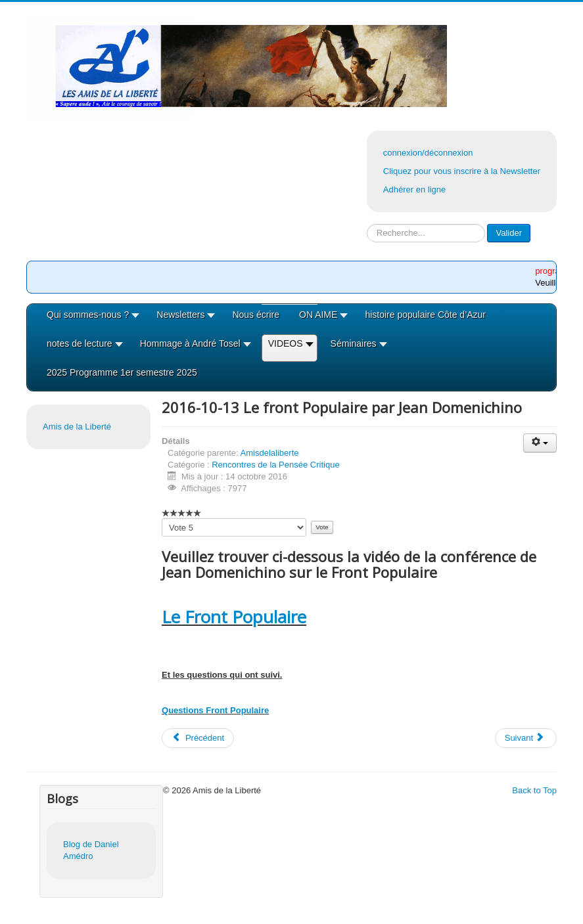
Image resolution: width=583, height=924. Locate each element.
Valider (509, 233)
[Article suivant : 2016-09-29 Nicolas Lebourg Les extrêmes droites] (526, 738)
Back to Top (534, 790)
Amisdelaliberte (270, 453)
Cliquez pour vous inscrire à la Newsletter (462, 171)
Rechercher (367, 224)
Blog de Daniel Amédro (91, 850)
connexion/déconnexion (428, 153)
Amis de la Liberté (77, 427)
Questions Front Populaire (215, 710)
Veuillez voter (162, 518)
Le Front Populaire (234, 617)
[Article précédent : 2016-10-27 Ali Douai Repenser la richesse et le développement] (198, 738)
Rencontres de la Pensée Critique (275, 465)
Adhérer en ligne (414, 189)
